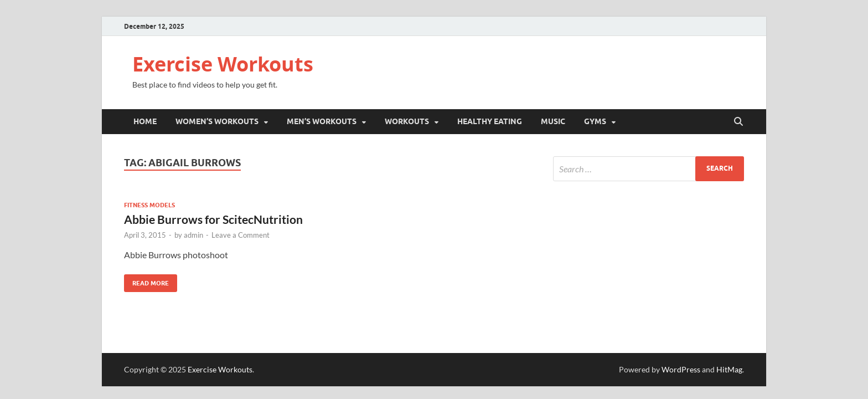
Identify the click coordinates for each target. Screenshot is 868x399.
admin (193, 235)
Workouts (407, 121)
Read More (146, 281)
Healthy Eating (490, 121)
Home (145, 121)
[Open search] (738, 122)
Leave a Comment (241, 235)
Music (553, 121)
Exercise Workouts (223, 64)
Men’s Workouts (322, 121)
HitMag (729, 369)
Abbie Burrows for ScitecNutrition (213, 219)
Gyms (595, 121)
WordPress (681, 369)
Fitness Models (149, 205)
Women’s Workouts (217, 121)
